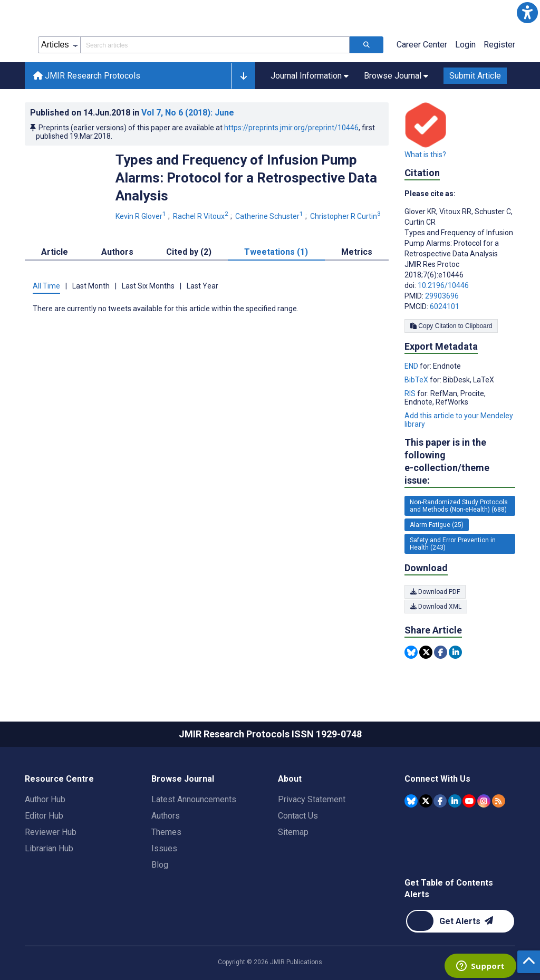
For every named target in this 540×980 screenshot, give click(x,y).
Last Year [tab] (202, 286)
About (290, 779)
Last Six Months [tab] (148, 286)
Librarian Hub (49, 848)
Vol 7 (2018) (188, 113)
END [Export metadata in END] (412, 366)
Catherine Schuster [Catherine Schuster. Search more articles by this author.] (270, 216)
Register (499, 45)
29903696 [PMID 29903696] (442, 296)
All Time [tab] (46, 286)
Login (465, 45)
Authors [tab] (117, 252)
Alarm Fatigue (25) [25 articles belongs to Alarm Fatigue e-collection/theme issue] (437, 525)
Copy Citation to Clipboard (451, 326)
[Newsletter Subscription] (460, 921)
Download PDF (435, 592)
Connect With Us (437, 779)
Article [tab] (55, 252)
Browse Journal (183, 779)
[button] (527, 13)
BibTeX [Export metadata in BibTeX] (417, 380)
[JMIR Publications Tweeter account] (426, 801)
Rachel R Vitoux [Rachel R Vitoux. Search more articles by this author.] (201, 216)
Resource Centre (59, 779)
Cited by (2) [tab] (189, 252)
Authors (166, 816)
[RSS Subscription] (499, 801)
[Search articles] (367, 45)
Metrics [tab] (357, 252)
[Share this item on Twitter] (426, 652)
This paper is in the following (460, 462)
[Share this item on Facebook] (441, 652)
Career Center (422, 45)
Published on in (132, 113)
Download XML (436, 607)
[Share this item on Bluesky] (411, 652)
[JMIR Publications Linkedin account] (455, 801)
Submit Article (475, 76)
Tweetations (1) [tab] (276, 252)
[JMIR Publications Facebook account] (440, 801)
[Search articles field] (215, 45)
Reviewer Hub (51, 832)
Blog (160, 865)
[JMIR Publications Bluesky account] (411, 801)
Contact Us (298, 816)
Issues (164, 848)
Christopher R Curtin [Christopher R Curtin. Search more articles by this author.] (346, 216)
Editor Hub (44, 816)
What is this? (425, 155)
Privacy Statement (312, 799)
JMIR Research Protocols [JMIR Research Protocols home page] (87, 76)
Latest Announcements (194, 799)
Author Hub (45, 799)
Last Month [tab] (91, 286)
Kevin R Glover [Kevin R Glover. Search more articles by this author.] (142, 216)
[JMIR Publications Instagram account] (484, 801)
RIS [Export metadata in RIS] (411, 393)
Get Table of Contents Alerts (449, 888)
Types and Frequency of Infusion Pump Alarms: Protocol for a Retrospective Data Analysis (246, 178)
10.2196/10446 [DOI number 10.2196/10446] (443, 285)
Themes (166, 832)
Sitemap (293, 832)
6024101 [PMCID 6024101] (445, 306)
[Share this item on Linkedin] (455, 652)
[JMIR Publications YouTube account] (469, 801)
